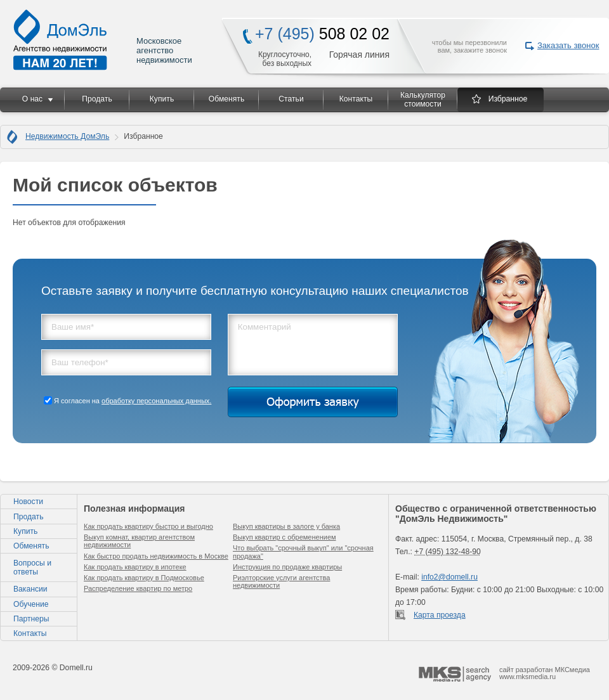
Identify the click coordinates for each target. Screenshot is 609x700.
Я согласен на (133, 401)
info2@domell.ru (449, 577)
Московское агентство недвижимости (103, 40)
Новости (28, 502)
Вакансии (30, 589)
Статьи (291, 99)
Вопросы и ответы (32, 567)
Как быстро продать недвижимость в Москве (156, 556)
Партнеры (31, 619)
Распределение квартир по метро (138, 588)
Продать (97, 99)
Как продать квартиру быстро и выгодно (148, 526)
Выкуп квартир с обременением (285, 537)
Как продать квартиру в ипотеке (135, 567)
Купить (162, 99)
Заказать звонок (568, 45)
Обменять (226, 99)
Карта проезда (440, 615)
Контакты (356, 99)
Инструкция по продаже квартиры (287, 567)
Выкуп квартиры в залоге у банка (286, 526)
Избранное (508, 99)
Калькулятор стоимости (423, 100)
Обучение (31, 604)
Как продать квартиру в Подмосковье (144, 578)
